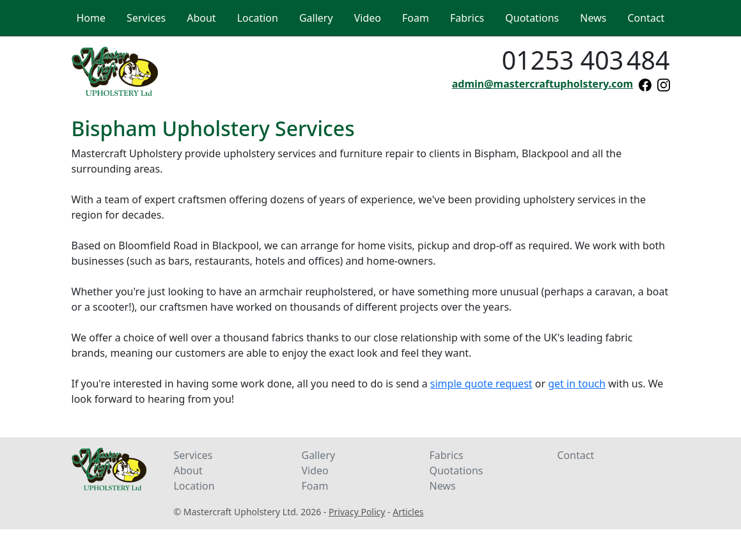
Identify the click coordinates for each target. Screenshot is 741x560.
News (442, 486)
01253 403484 (586, 60)
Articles (408, 512)
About (188, 471)
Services (193, 455)
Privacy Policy (357, 512)
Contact (575, 455)
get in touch (577, 384)
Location (194, 486)
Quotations (456, 471)
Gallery (318, 455)
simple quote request (481, 384)
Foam (315, 486)
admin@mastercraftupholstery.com (542, 84)
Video (315, 471)
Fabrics (446, 455)
